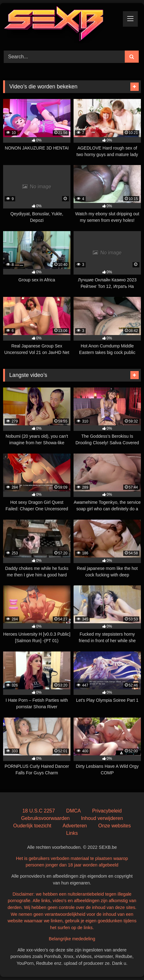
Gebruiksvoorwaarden (45, 818)
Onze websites (114, 826)
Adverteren (75, 826)
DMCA (73, 811)
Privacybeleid (107, 811)
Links (72, 833)
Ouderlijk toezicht (32, 826)
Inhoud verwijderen (102, 818)
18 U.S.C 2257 (39, 811)
